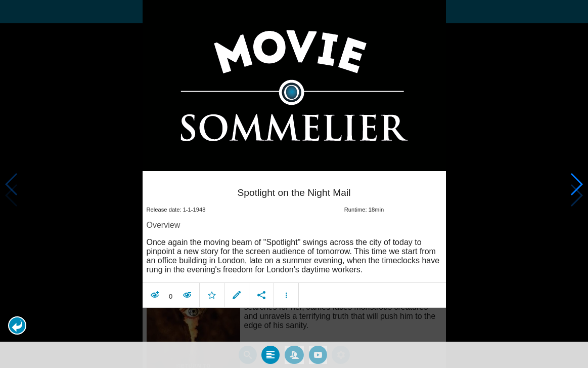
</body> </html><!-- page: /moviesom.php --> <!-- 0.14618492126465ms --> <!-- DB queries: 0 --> (294, 184)
